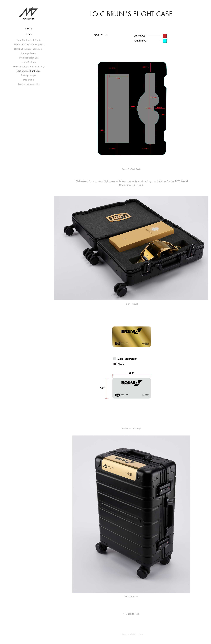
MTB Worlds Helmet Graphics (29, 44)
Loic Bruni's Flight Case (29, 71)
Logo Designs (29, 62)
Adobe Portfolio (136, 634)
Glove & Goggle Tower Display (29, 66)
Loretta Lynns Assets (29, 84)
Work (29, 34)
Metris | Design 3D (29, 58)
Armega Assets (29, 53)
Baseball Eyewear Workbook (29, 49)
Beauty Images (29, 75)
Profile (29, 29)
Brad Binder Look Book (29, 40)
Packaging (29, 80)
